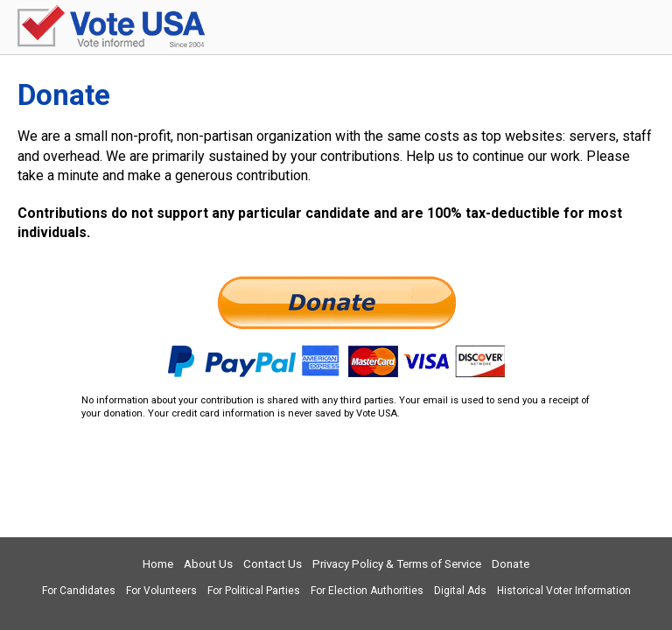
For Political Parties (254, 591)
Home (158, 564)
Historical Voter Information (564, 591)
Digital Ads (460, 591)
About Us (208, 564)
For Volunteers (161, 591)
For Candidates (79, 591)
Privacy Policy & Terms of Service (397, 564)
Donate (511, 564)
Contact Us (273, 564)
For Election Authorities (367, 591)
